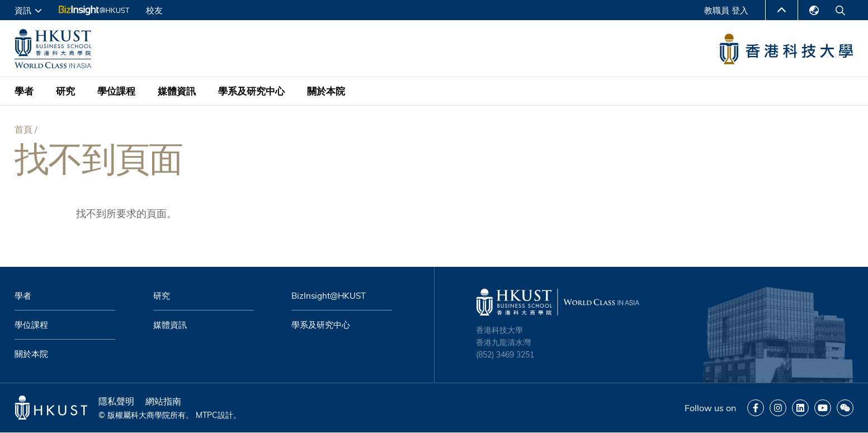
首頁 (23, 129)
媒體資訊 (177, 91)
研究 (65, 91)
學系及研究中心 (251, 91)
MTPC (207, 415)
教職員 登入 (726, 10)
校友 (154, 10)
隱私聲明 (116, 401)
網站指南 (163, 401)
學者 (24, 91)
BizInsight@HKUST (329, 296)
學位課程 (116, 91)
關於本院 (326, 91)
